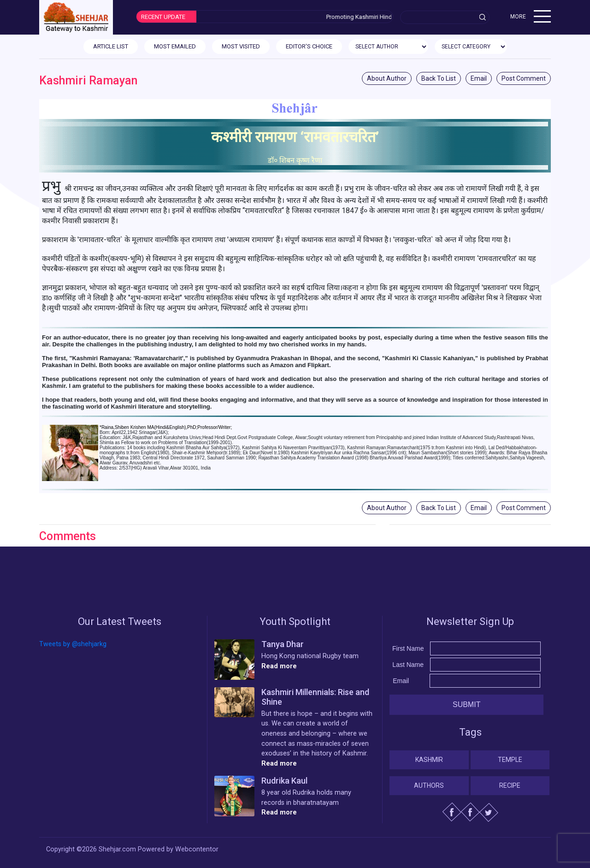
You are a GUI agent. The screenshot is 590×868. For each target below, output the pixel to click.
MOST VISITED (241, 46)
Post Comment (524, 78)
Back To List (439, 78)
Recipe (510, 785)
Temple (510, 760)
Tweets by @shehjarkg (73, 644)
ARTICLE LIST (111, 46)
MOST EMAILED (175, 46)
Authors (429, 785)
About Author (387, 78)
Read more (279, 666)
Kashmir (429, 760)
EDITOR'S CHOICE (309, 46)
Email (479, 78)
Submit (466, 705)
